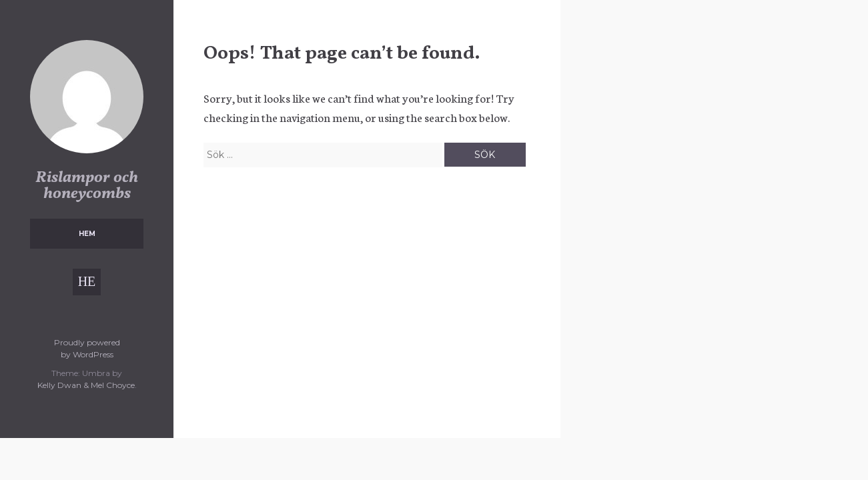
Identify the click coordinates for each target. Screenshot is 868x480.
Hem (87, 234)
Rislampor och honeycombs (87, 186)
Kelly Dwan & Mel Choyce (86, 385)
